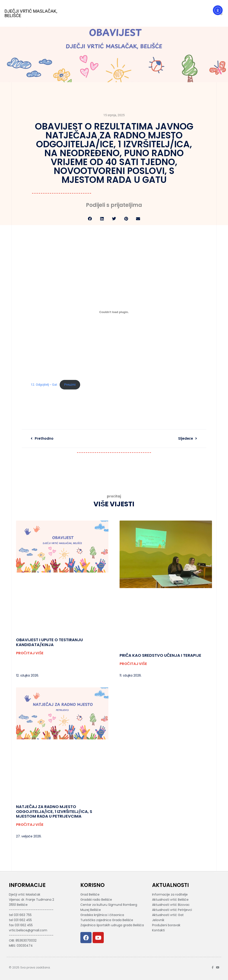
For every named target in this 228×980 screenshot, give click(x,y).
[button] (90, 219)
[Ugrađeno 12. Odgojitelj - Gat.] (114, 312)
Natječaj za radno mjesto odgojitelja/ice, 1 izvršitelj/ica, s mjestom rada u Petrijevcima (54, 811)
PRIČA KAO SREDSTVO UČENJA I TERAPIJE (160, 655)
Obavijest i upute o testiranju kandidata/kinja (49, 642)
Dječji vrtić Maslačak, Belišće (31, 13)
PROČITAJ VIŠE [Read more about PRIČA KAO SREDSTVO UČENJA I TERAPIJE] (133, 664)
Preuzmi (70, 385)
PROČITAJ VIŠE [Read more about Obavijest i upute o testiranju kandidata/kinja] (30, 653)
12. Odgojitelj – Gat (44, 385)
